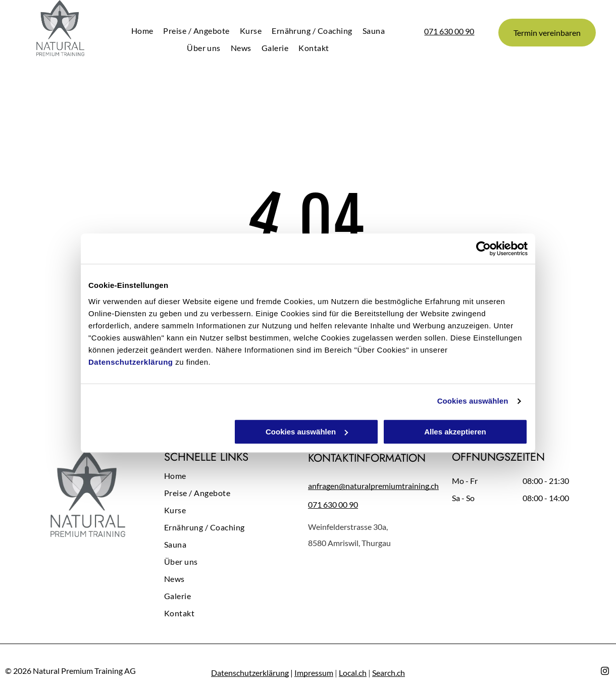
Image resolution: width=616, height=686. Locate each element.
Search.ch (389, 673)
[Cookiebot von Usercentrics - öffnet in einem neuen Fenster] (483, 249)
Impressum (314, 673)
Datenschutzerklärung (131, 362)
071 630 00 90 (449, 31)
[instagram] (605, 672)
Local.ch (353, 673)
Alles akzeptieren (455, 432)
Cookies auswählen (473, 401)
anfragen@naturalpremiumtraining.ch (373, 486)
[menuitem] (142, 31)
